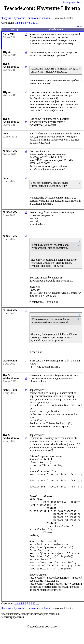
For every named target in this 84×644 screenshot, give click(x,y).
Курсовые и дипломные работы (32, 18)
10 (34, 23)
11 (37, 23)
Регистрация (69, 2)
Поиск (79, 26)
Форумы (6, 18)
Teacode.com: (20, 8)
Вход (80, 2)
